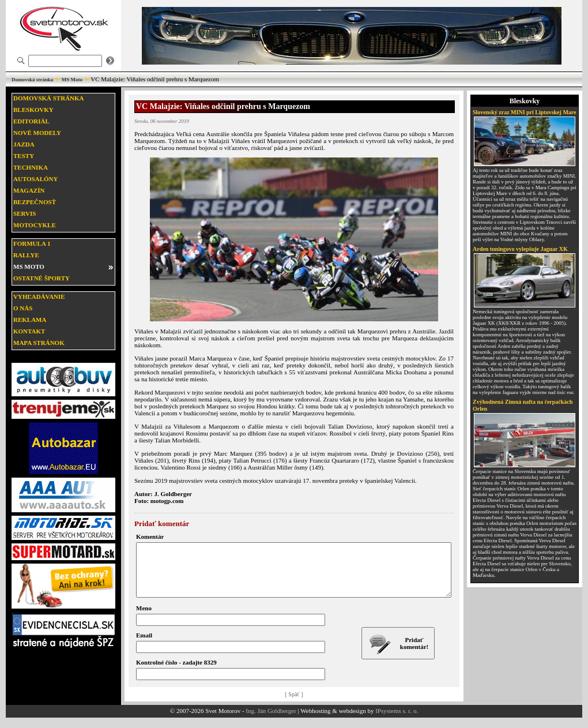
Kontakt (29, 331)
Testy (24, 156)
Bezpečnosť (35, 202)
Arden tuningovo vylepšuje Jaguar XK (520, 249)
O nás (23, 308)
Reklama (30, 320)
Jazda (24, 144)
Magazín (29, 190)
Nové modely (37, 133)
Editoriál (31, 121)
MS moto (29, 267)
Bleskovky (33, 110)
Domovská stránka (32, 80)
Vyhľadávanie (39, 297)
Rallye (26, 255)
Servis (24, 213)
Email (144, 646)
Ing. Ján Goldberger (271, 721)
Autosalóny (35, 179)
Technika (31, 167)
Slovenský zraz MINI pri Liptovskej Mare (525, 112)
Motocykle (35, 225)
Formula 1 (32, 243)
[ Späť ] (294, 705)
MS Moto (72, 80)
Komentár (150, 536)
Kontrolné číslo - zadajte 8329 (176, 673)
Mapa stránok (39, 343)
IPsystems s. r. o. (397, 721)
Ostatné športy (42, 278)
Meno (144, 618)
